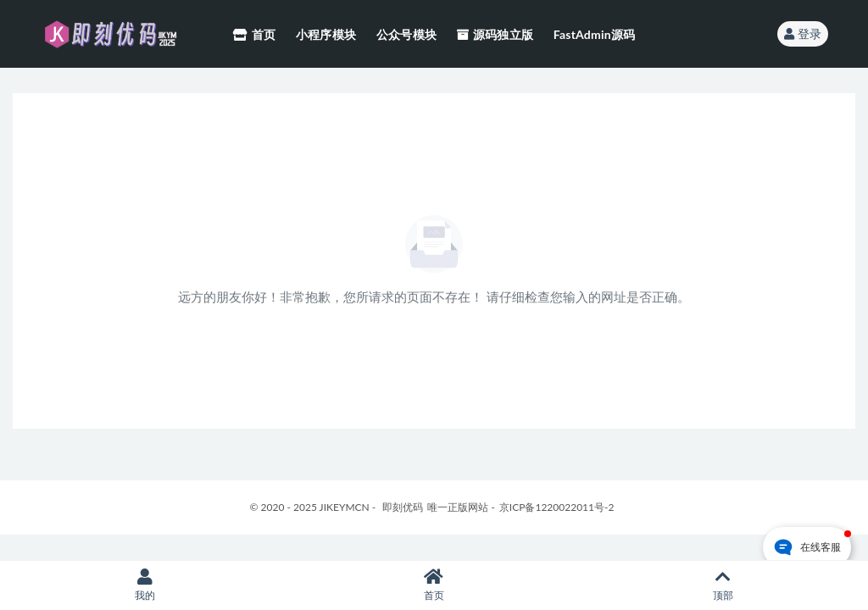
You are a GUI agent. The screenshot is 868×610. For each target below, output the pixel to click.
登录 (803, 33)
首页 (434, 585)
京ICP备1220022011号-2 (557, 507)
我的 (145, 585)
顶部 (723, 585)
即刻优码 (403, 507)
